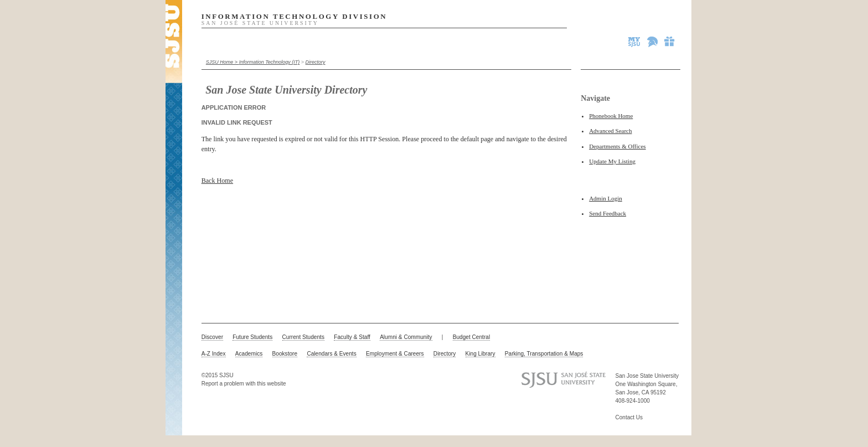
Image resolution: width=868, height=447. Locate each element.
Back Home (217, 181)
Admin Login (606, 198)
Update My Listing (612, 161)
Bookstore (285, 354)
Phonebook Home (611, 116)
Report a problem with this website (244, 384)
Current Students (303, 337)
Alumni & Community (406, 337)
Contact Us (629, 417)
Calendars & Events (331, 354)
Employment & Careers (395, 354)
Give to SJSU (670, 42)
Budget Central (471, 337)
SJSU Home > (223, 62)
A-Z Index (214, 354)
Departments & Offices (617, 146)
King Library (480, 354)
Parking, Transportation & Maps (544, 354)
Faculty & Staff (352, 337)
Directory (316, 62)
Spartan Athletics (653, 42)
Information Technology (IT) (270, 62)
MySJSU (635, 42)
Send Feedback (608, 213)
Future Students (252, 337)
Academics (249, 354)
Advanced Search (610, 131)
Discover (212, 337)
